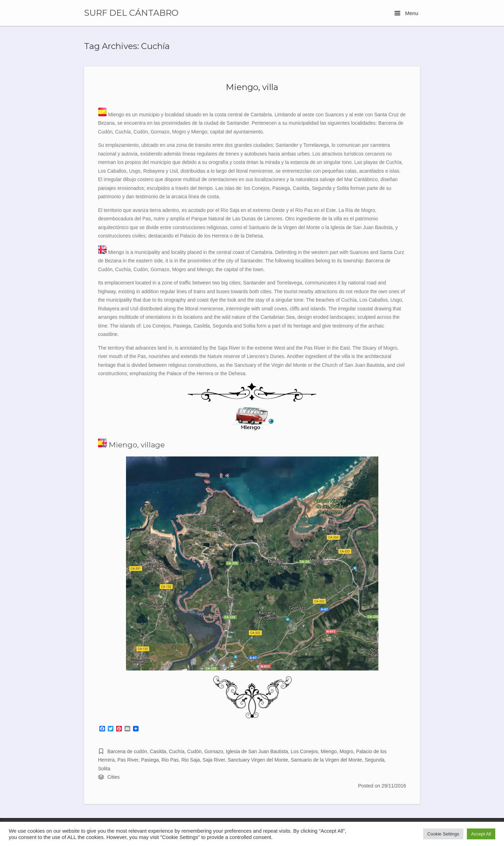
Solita (104, 769)
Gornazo (214, 751)
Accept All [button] (481, 834)
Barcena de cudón (127, 751)
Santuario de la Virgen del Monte (327, 760)
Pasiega (150, 760)
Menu (406, 13)
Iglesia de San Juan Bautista (257, 751)
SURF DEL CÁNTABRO (131, 13)
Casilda (158, 751)
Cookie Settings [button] (443, 834)
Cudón (194, 751)
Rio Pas (170, 760)
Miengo (329, 751)
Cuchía (177, 751)
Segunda (374, 760)
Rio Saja (191, 760)
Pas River (128, 760)
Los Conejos (304, 751)
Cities (114, 777)
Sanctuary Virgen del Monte (258, 760)
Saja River (214, 760)
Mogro (346, 751)
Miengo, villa (252, 87)
